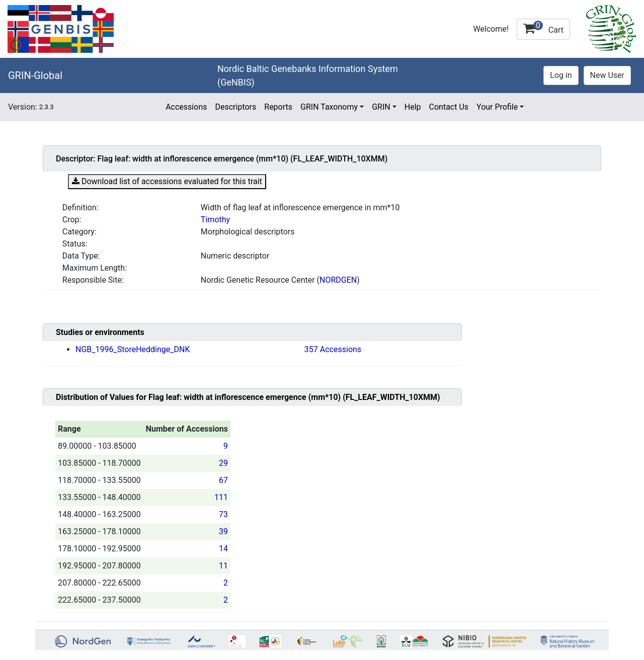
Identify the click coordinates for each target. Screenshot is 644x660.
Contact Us (449, 107)
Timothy (215, 220)
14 (223, 549)
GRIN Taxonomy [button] (329, 107)
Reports (278, 107)
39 (223, 531)
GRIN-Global (35, 75)
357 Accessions (333, 349)
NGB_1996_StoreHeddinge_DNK (133, 349)
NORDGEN (338, 280)
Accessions (186, 107)
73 (223, 514)
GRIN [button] (381, 107)
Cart (543, 28)
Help (413, 107)
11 (223, 566)
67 (223, 480)
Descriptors (235, 107)
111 (221, 497)
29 (223, 463)
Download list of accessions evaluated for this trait (167, 181)
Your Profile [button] (497, 107)
